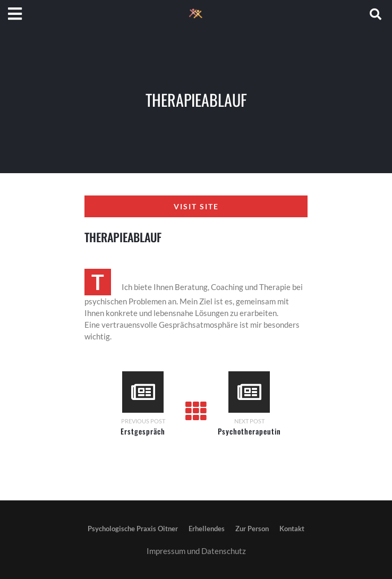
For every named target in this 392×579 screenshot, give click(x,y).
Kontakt (292, 529)
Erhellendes (207, 529)
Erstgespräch (143, 431)
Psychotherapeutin (249, 431)
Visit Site (196, 206)
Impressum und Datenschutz (196, 551)
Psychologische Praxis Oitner (133, 529)
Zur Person (252, 529)
